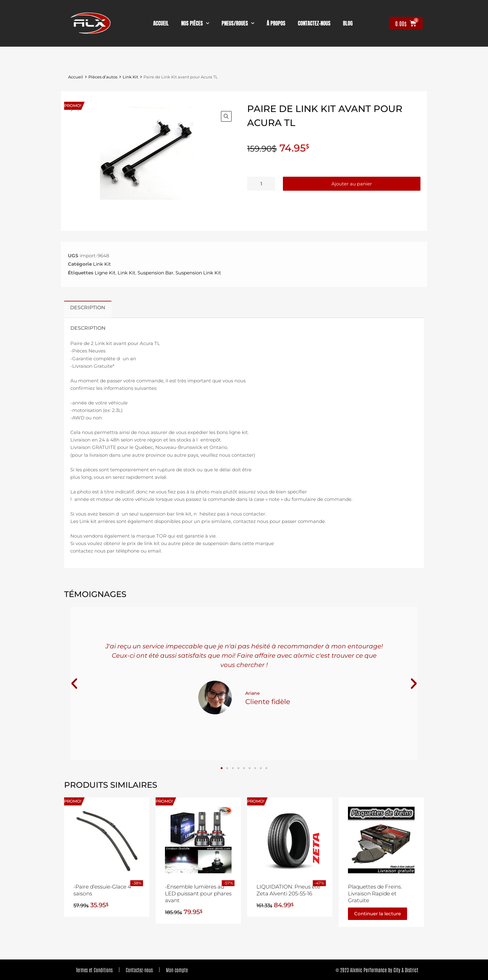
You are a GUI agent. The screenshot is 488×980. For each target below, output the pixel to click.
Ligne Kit (105, 273)
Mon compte (177, 970)
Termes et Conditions (94, 970)
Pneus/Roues (238, 23)
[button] (226, 116)
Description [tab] (88, 307)
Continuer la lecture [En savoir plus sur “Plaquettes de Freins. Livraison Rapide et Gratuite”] (378, 914)
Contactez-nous (139, 970)
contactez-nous (314, 23)
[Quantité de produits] (261, 184)
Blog (348, 23)
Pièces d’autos (103, 77)
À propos (276, 23)
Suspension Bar (155, 273)
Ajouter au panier (352, 184)
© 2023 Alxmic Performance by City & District (377, 970)
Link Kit (130, 77)
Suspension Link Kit (198, 273)
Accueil (161, 23)
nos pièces (195, 23)
